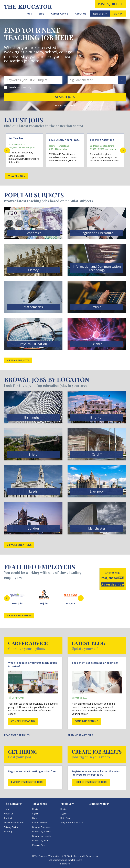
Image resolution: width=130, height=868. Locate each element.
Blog (41, 14)
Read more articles (17, 735)
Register (37, 809)
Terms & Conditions (14, 823)
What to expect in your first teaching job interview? (33, 664)
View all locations (19, 545)
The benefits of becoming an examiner (95, 663)
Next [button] (123, 150)
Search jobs (65, 97)
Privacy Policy (11, 827)
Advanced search (65, 105)
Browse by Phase (41, 840)
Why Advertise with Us (72, 823)
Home (7, 809)
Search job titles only (20, 87)
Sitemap (8, 832)
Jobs (29, 14)
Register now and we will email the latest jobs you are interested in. (96, 773)
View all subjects (18, 360)
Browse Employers (42, 827)
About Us (81, 14)
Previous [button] (7, 150)
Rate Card (66, 818)
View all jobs (17, 176)
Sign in (36, 814)
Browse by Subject (42, 832)
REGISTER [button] (100, 14)
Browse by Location (42, 836)
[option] (24, 150)
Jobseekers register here (91, 782)
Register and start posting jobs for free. (32, 771)
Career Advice (60, 14)
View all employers (19, 615)
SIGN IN (118, 14)
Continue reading (23, 721)
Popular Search (40, 845)
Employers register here (27, 782)
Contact (8, 818)
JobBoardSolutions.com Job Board (65, 860)
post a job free (110, 4)
